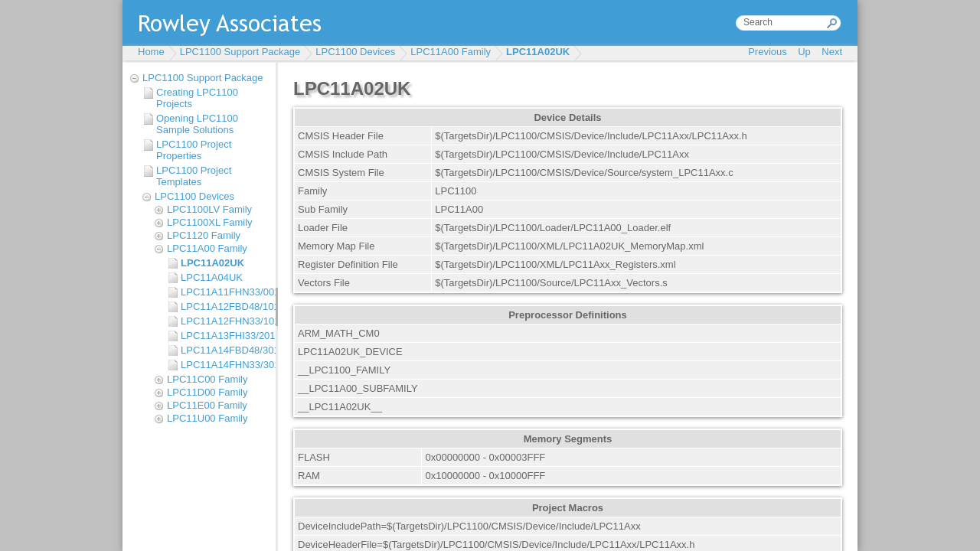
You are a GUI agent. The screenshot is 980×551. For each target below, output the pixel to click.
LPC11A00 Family (451, 52)
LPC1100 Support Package (240, 52)
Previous (768, 52)
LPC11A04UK (212, 277)
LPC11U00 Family (207, 418)
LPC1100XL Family (210, 222)
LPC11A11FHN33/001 (224, 292)
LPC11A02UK (538, 52)
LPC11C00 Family (207, 379)
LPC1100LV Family (209, 209)
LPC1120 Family (204, 235)
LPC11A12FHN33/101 (224, 321)
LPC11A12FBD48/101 (224, 306)
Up (804, 52)
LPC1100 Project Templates (194, 176)
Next (832, 52)
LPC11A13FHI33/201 (224, 336)
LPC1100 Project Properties (194, 150)
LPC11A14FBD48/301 (224, 350)
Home (151, 52)
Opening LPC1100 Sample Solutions (197, 124)
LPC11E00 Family (207, 405)
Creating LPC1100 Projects (197, 98)
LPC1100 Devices (355, 52)
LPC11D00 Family (207, 392)
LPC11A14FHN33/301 (224, 365)
